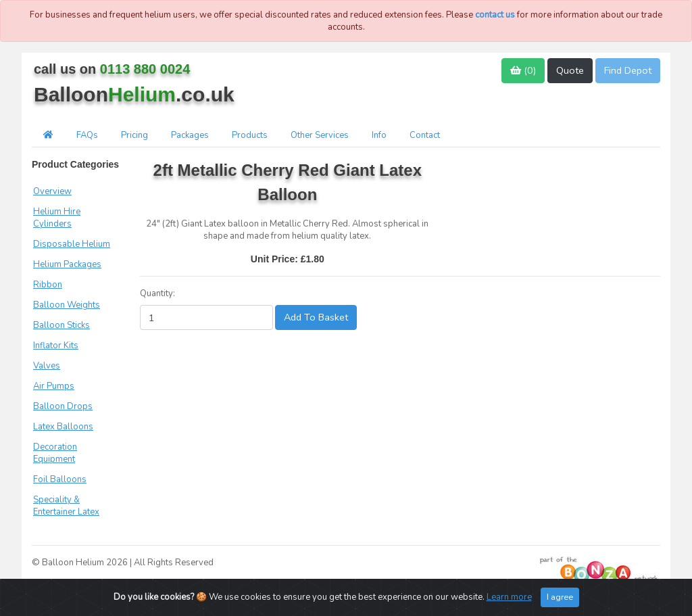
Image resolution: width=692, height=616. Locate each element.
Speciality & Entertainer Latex (66, 506)
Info (379, 135)
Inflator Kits (56, 346)
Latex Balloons (63, 427)
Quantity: (157, 293)
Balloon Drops (63, 406)
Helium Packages (67, 264)
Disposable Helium (72, 244)
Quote (570, 70)
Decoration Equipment (55, 453)
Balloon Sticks (61, 325)
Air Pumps (54, 386)
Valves (47, 366)
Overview (52, 191)
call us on (112, 69)
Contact (425, 135)
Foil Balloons (60, 479)
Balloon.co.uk (134, 94)
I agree (560, 597)
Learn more (509, 597)
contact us (495, 15)
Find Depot (628, 70)
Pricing (134, 135)
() (523, 70)
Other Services (320, 135)
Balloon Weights (67, 305)
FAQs (87, 135)
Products (250, 135)
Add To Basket (316, 317)
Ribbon (48, 285)
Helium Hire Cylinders (57, 218)
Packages (190, 135)
